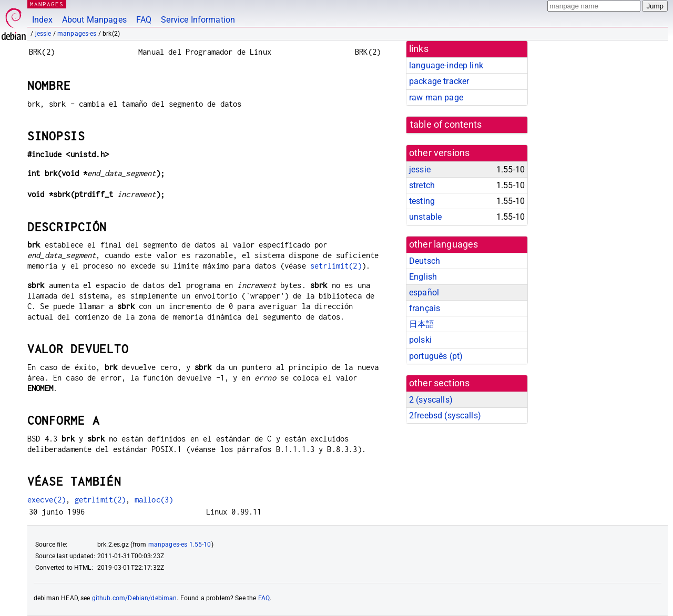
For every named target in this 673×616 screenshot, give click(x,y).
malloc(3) (154, 500)
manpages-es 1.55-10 (180, 545)
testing (422, 201)
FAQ (144, 20)
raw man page (436, 97)
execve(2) (47, 500)
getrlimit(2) (100, 500)
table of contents (446, 125)
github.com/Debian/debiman (135, 598)
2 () (431, 400)
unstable (425, 217)
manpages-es (77, 34)
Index (42, 20)
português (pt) (436, 356)
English (423, 277)
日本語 (422, 324)
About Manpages (94, 20)
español (424, 292)
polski (420, 340)
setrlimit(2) (336, 266)
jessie (43, 34)
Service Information (198, 20)
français (425, 308)
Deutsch (425, 261)
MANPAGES (47, 4)
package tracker (439, 81)
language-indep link (446, 65)
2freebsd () (445, 415)
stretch (422, 185)
